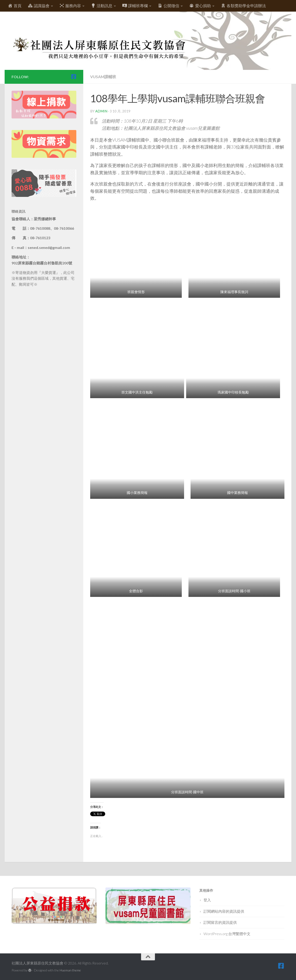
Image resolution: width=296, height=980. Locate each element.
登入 (207, 900)
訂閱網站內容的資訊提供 (224, 911)
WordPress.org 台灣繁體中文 (227, 934)
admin (101, 111)
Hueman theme (70, 970)
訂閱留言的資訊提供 (220, 922)
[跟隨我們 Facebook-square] (74, 77)
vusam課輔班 (103, 77)
